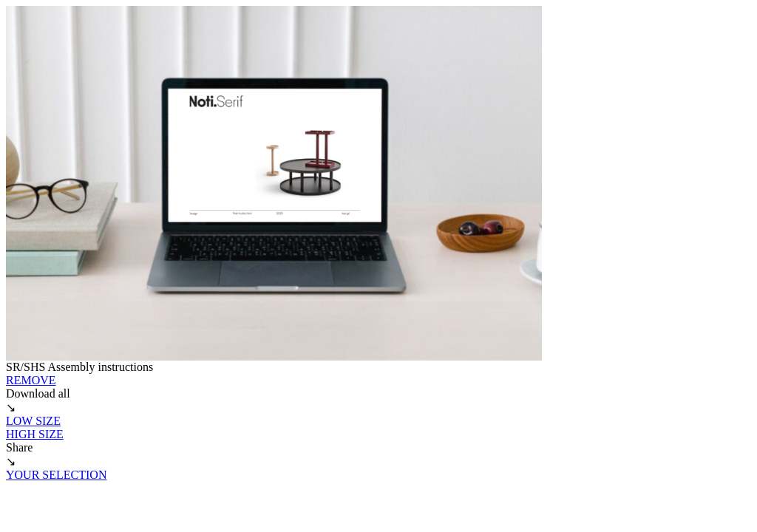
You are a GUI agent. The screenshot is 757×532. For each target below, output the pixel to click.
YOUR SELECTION (56, 475)
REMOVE (31, 380)
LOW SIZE (33, 421)
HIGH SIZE (35, 434)
